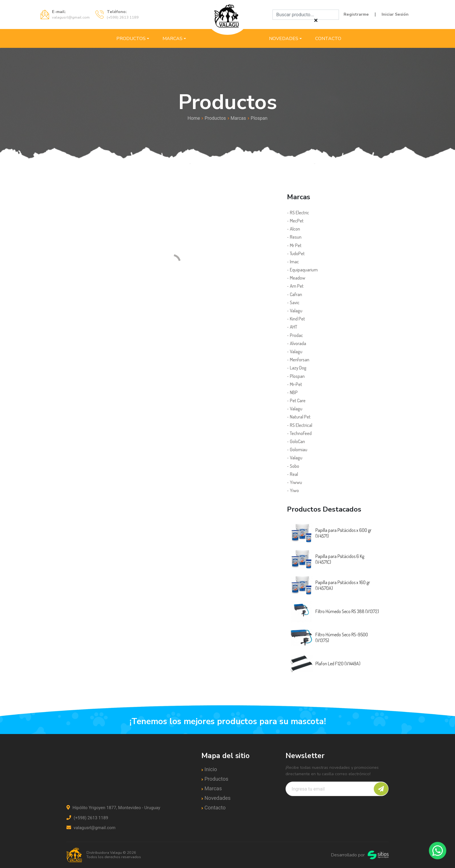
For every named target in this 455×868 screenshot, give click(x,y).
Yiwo (294, 490)
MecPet (297, 221)
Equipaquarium (304, 270)
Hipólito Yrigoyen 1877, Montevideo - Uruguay (113, 808)
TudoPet (297, 253)
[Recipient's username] (337, 789)
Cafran (296, 294)
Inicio (211, 769)
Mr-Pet (296, 384)
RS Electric (299, 213)
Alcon (295, 229)
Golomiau (299, 450)
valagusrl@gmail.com (91, 828)
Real (294, 474)
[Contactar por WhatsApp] (438, 851)
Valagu (296, 311)
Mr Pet (296, 245)
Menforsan (300, 360)
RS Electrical (301, 425)
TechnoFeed (301, 433)
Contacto (328, 39)
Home (194, 118)
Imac (294, 262)
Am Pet (297, 286)
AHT (294, 327)
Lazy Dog (298, 368)
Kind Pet (297, 319)
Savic (295, 302)
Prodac (296, 335)
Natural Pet (300, 417)
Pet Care (298, 401)
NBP (294, 392)
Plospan (259, 118)
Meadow (298, 278)
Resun (296, 237)
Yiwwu (296, 482)
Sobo (295, 466)
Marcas (173, 39)
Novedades (284, 39)
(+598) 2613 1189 (87, 818)
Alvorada (298, 343)
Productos (131, 39)
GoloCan (297, 441)
